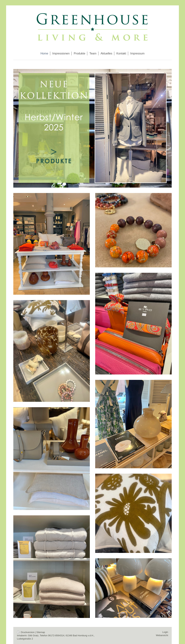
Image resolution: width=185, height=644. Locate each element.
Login (165, 632)
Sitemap (41, 632)
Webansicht (162, 635)
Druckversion (26, 632)
